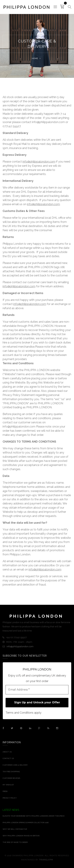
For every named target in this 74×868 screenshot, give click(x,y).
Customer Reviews (11, 778)
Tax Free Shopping (11, 772)
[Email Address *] (37, 690)
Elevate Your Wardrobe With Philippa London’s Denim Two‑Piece (34, 816)
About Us (7, 752)
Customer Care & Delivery (15, 765)
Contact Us (8, 758)
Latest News (11, 810)
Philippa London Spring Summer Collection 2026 (26, 823)
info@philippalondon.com (39, 162)
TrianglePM (46, 860)
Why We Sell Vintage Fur (15, 829)
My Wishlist (8, 785)
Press (5, 791)
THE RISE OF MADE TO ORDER (15, 842)
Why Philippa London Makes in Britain (21, 836)
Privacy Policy (10, 798)
